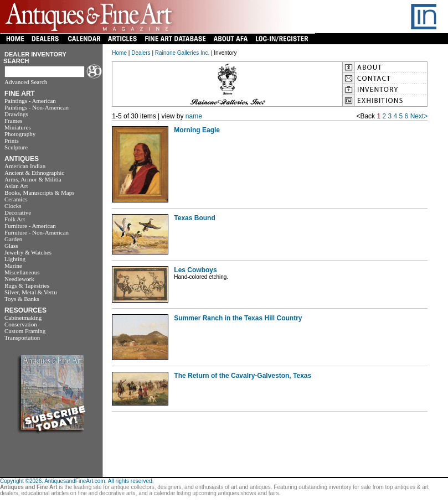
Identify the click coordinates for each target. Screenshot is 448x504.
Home (119, 53)
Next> (419, 116)
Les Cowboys (195, 270)
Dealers (141, 53)
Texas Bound (194, 218)
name (194, 116)
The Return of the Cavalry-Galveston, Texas (243, 376)
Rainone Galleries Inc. (182, 53)
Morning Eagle (197, 130)
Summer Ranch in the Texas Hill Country (238, 318)
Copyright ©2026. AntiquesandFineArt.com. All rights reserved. (77, 481)
